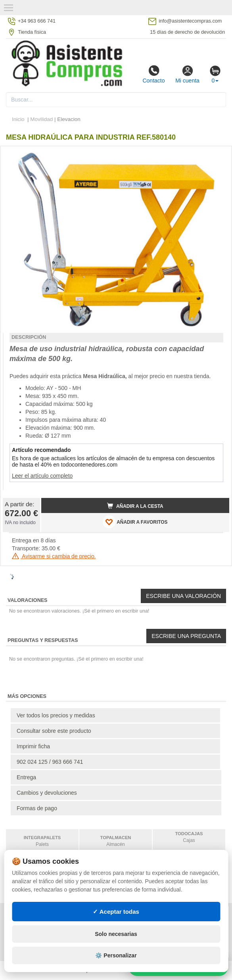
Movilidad (41, 119)
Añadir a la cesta (135, 506)
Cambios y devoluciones (47, 793)
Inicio (18, 119)
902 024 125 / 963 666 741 (50, 762)
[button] (216, 156)
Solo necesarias (116, 934)
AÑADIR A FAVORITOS (135, 522)
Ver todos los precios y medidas (56, 715)
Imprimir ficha (33, 746)
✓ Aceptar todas (116, 912)
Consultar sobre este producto (54, 731)
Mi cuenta (187, 74)
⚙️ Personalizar (116, 955)
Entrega (26, 777)
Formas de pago (37, 808)
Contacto (153, 74)
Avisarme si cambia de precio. (54, 556)
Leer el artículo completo (42, 476)
